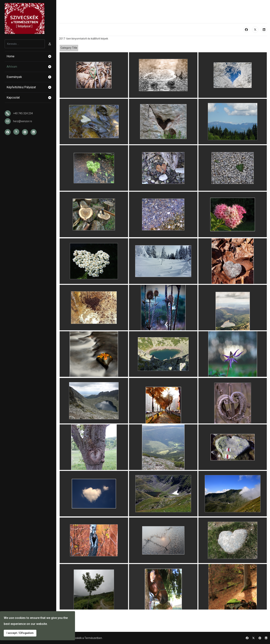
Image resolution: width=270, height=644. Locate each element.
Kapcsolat (29, 98)
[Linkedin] (266, 638)
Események (29, 77)
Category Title (69, 48)
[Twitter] (253, 638)
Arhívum (29, 67)
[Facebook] (247, 638)
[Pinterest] (260, 638)
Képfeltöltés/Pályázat (29, 87)
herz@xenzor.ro (23, 121)
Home (29, 56)
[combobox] (25, 44)
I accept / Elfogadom (20, 633)
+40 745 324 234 (23, 113)
